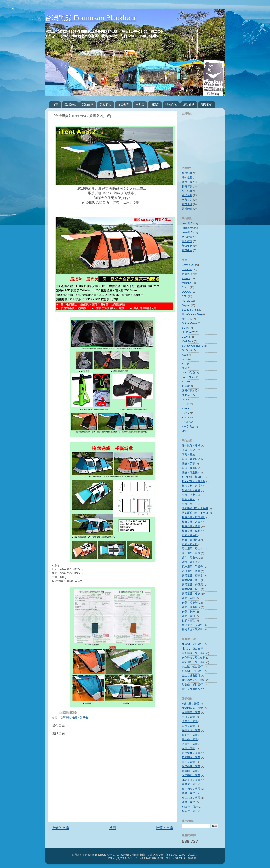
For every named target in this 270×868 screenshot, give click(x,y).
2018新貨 (187, 228)
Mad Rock (188, 341)
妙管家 (186, 386)
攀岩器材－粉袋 (191, 490)
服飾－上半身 (190, 495)
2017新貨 (187, 223)
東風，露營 (188, 726)
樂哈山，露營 (190, 739)
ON (184, 431)
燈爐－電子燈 (190, 544)
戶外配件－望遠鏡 (192, 477)
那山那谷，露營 (191, 798)
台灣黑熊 (66, 717)
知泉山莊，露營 (191, 766)
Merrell (186, 278)
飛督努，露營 (190, 807)
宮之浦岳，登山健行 (194, 662)
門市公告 (187, 200)
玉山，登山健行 (191, 675)
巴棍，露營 (188, 717)
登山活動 (187, 191)
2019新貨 (187, 232)
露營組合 (187, 250)
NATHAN (187, 319)
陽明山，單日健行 (192, 684)
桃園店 (155, 105)
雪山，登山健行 (191, 689)
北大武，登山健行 (192, 649)
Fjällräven (187, 418)
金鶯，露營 (188, 802)
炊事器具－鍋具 (191, 531)
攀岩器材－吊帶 (191, 486)
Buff (184, 364)
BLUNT (186, 337)
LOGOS (186, 292)
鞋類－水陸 (188, 598)
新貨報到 (187, 246)
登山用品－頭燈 (191, 553)
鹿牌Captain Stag (192, 314)
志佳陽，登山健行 (192, 666)
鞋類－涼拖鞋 (190, 603)
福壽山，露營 (190, 771)
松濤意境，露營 (191, 730)
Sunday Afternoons (193, 346)
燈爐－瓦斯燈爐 (191, 540)
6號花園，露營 (190, 704)
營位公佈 (187, 182)
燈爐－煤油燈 (190, 535)
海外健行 (187, 178)
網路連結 (189, 105)
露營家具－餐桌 (191, 594)
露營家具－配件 (191, 589)
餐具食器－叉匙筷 (192, 625)
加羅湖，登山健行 (192, 644)
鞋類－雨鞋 (188, 616)
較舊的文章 (165, 828)
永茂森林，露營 (191, 753)
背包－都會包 (190, 562)
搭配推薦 (187, 241)
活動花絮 (106, 105)
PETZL (186, 301)
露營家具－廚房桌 (192, 576)
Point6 (185, 404)
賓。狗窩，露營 (191, 789)
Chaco (186, 287)
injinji (185, 359)
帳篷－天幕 (188, 464)
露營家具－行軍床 (192, 585)
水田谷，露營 (190, 744)
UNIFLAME (188, 332)
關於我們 (207, 105)
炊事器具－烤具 (191, 526)
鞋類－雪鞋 (188, 621)
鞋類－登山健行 (191, 607)
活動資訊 (88, 105)
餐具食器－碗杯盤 (192, 630)
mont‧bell (187, 283)
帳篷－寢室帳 (190, 473)
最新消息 (70, 105)
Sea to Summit (190, 310)
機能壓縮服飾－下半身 (195, 513)
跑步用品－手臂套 (192, 567)
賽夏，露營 (188, 793)
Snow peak (188, 265)
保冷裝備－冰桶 (191, 446)
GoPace (186, 395)
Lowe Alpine (189, 377)
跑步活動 (187, 195)
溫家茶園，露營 (191, 757)
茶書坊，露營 (190, 784)
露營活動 (187, 209)
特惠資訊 (187, 187)
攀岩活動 (187, 173)
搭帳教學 (187, 237)
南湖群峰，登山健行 (194, 653)
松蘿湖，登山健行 (192, 671)
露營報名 (187, 204)
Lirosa (185, 400)
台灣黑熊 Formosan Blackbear (91, 18)
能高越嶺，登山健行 (194, 680)
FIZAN (186, 413)
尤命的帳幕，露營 (192, 708)
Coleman (187, 269)
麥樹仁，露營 (190, 811)
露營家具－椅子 (191, 580)
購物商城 (171, 105)
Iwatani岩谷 (189, 373)
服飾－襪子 (188, 499)
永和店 (140, 105)
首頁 (55, 105)
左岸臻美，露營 (191, 712)
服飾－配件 (188, 504)
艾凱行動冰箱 (190, 391)
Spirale (186, 382)
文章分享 (123, 105)
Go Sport (187, 350)
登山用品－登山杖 (192, 549)
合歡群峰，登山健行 (194, 658)
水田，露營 (188, 748)
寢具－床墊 (188, 450)
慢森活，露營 (190, 721)
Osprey (186, 305)
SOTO (185, 328)
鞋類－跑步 (188, 612)
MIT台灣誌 (188, 427)
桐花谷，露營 (190, 735)
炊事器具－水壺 (191, 522)
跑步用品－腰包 (191, 571)
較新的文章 (60, 828)
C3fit (184, 296)
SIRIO (185, 409)
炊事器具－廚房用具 (194, 517)
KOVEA (186, 422)
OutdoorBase (189, 323)
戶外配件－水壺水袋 (194, 481)
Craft (185, 368)
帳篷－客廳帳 (190, 468)
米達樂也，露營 (191, 775)
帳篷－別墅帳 (80, 717)
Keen (185, 355)
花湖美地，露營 (191, 780)
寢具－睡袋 (188, 455)
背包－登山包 (190, 558)
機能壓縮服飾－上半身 (195, 508)
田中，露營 (188, 762)
